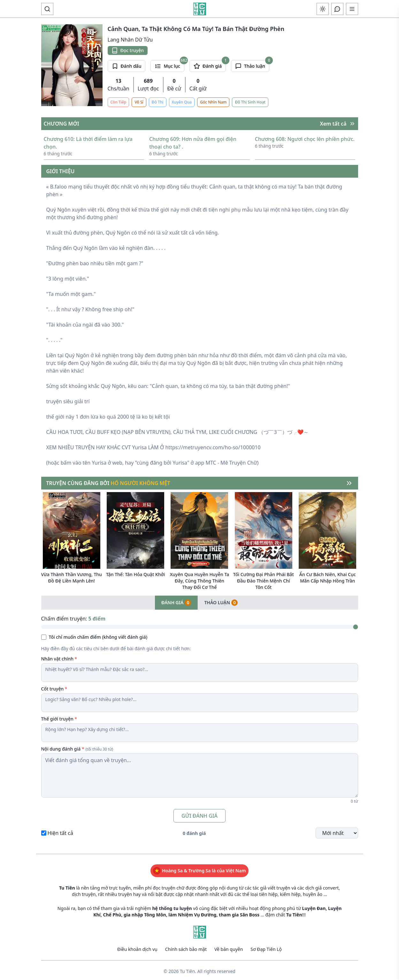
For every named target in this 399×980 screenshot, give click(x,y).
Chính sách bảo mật (186, 947)
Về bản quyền (229, 947)
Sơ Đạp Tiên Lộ (266, 947)
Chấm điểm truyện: (73, 616)
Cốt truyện (54, 687)
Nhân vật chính (59, 656)
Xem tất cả (338, 121)
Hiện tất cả (60, 831)
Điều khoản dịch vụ (137, 947)
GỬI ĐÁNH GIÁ (199, 814)
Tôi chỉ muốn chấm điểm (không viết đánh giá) (98, 635)
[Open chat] (337, 9)
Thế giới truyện (59, 717)
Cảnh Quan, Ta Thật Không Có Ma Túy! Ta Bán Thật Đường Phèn (196, 29)
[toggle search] (47, 9)
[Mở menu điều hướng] (352, 9)
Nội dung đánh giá (77, 747)
